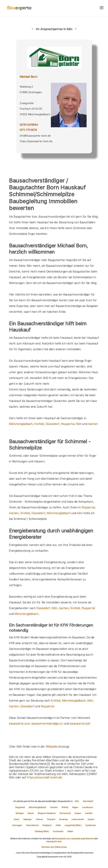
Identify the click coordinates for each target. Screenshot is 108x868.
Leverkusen (87, 807)
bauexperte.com (19, 724)
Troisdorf (51, 819)
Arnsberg (64, 819)
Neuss (31, 813)
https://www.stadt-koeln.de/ (44, 777)
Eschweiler (58, 831)
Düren (17, 819)
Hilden (70, 831)
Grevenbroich (33, 825)
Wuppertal (68, 424)
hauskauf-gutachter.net (82, 839)
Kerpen (91, 819)
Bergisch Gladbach (47, 813)
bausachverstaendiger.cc (47, 724)
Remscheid (65, 813)
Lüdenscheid (78, 819)
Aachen (93, 424)
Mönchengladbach (21, 424)
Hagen (75, 807)
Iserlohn (89, 813)
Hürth (58, 825)
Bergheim (47, 825)
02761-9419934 (29, 125)
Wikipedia (52, 747)
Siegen (78, 813)
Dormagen (17, 825)
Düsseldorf (52, 424)
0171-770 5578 (28, 130)
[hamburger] (102, 8)
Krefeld (39, 424)
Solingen (20, 813)
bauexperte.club (80, 724)
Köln (79, 424)
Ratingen (28, 819)
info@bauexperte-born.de (35, 136)
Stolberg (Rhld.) (42, 831)
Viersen (40, 819)
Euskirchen (91, 825)
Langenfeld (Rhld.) (73, 825)
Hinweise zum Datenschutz (54, 847)
